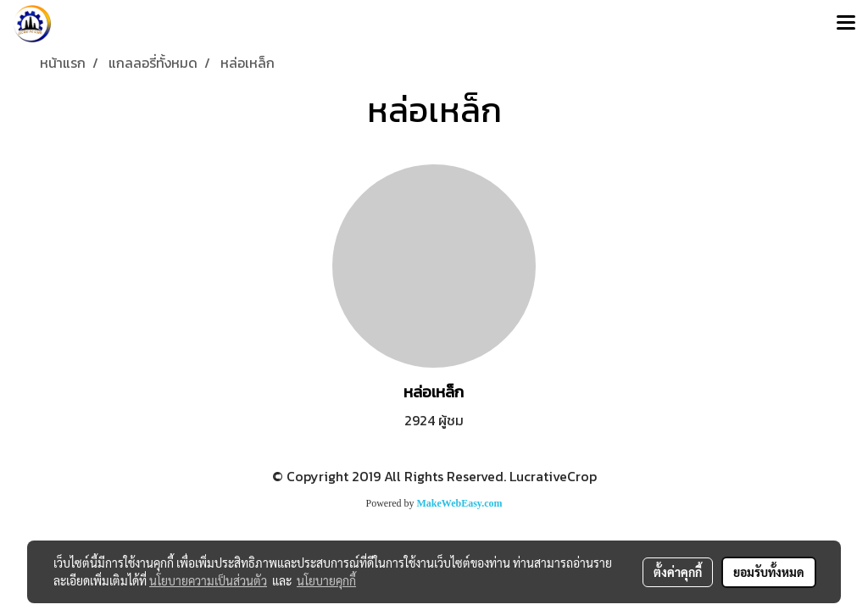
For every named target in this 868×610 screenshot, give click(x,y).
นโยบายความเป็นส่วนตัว (208, 580)
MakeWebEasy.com (460, 503)
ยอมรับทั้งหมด (769, 572)
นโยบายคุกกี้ (326, 580)
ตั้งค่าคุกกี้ (678, 572)
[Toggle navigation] (846, 24)
